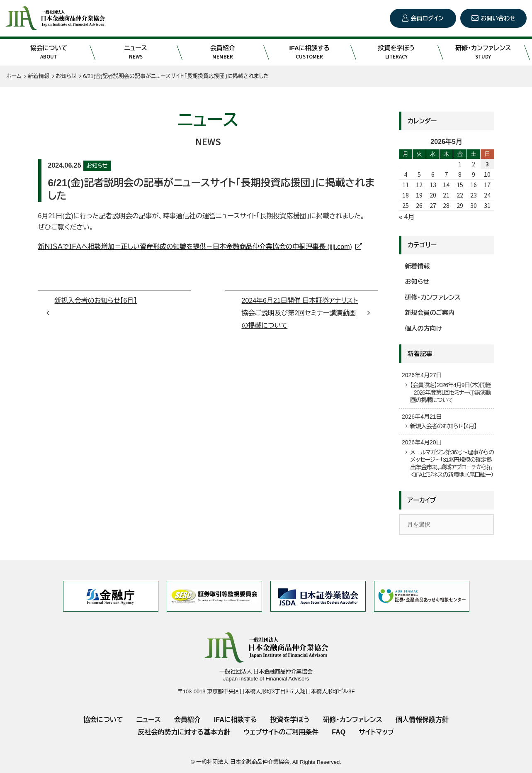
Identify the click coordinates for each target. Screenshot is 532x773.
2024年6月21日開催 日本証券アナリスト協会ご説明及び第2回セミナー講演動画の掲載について (300, 313)
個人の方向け (424, 328)
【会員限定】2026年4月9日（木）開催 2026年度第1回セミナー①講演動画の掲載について (451, 393)
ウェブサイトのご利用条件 (281, 732)
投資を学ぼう (396, 52)
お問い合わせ (498, 18)
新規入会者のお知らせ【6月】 (96, 301)
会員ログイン (427, 18)
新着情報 (418, 266)
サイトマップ (376, 732)
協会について (49, 52)
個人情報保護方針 (422, 720)
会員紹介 (223, 52)
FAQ (339, 732)
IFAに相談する (309, 52)
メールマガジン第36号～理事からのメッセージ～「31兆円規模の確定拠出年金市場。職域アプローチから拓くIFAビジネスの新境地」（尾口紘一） (452, 464)
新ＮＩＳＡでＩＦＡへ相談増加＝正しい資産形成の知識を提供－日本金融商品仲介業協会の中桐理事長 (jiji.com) (195, 247)
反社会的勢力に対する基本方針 (184, 732)
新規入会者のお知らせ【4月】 (443, 426)
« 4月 (407, 217)
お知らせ (97, 166)
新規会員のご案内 (430, 313)
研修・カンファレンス (483, 52)
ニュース (136, 52)
